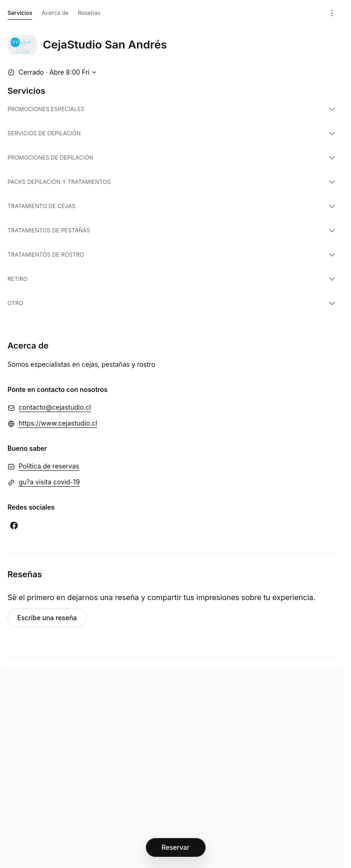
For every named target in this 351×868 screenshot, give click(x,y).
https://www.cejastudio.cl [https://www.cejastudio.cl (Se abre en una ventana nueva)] (58, 423)
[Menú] (332, 13)
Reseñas (89, 13)
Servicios (20, 14)
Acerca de (55, 13)
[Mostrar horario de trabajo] (53, 72)
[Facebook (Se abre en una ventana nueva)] (14, 525)
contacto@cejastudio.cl (55, 407)
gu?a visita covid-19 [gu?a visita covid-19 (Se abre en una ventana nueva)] (49, 482)
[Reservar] (176, 847)
